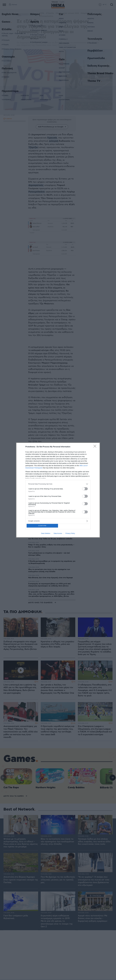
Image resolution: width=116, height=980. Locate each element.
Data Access (58, 533)
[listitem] (58, 484)
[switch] (85, 489)
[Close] (96, 447)
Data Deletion (46, 533)
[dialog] (58, 490)
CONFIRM (42, 526)
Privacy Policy (70, 533)
